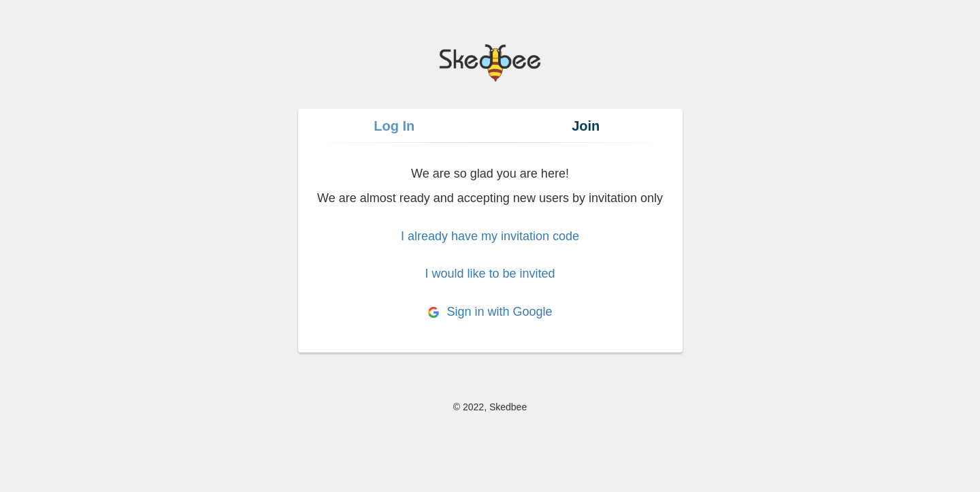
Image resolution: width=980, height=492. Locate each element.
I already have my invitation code (490, 236)
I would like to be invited (490, 274)
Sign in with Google (490, 312)
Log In (394, 126)
